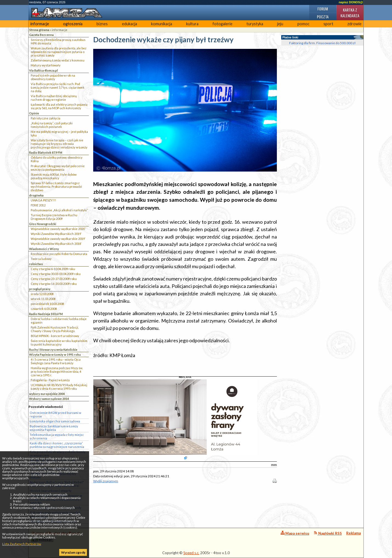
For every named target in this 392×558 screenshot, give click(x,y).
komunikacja (162, 24)
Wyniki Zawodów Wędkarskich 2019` (56, 234)
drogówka (36, 195)
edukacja (130, 24)
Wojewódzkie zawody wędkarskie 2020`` (59, 229)
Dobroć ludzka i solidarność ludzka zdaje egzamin (59, 321)
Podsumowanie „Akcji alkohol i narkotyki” (59, 210)
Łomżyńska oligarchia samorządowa (55, 421)
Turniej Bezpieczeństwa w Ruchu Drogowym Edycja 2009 (54, 217)
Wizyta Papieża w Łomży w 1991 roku (55, 354)
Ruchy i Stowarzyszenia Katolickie (53, 350)
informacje (40, 24)
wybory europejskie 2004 (47, 394)
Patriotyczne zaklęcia (46, 118)
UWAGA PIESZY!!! (43, 200)
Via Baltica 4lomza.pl (43, 70)
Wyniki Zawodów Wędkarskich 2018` (56, 244)
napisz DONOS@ (351, 2)
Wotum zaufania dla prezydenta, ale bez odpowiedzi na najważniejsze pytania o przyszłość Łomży (59, 52)
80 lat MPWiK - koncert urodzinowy (55, 336)
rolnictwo (36, 264)
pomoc (303, 24)
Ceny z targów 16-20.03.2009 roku (54, 284)
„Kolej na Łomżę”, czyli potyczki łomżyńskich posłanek (52, 125)
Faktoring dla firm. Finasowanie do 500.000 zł (322, 43)
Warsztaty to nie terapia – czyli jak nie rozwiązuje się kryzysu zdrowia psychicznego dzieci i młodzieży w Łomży (59, 144)
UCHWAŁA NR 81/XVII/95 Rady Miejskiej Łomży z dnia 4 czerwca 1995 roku (59, 387)
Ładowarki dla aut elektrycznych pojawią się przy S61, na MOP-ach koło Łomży (59, 106)
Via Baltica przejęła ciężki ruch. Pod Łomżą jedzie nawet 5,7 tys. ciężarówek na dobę (58, 87)
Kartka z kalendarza (350, 13)
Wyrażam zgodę (73, 552)
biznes (102, 24)
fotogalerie (222, 24)
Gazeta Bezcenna (41, 35)
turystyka (255, 24)
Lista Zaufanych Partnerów (22, 544)
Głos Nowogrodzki (43, 224)
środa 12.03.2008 (42, 294)
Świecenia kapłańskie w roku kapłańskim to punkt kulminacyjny (59, 343)
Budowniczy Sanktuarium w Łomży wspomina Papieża (54, 428)
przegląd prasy (40, 289)
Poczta (323, 17)
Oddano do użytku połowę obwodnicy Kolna (57, 159)
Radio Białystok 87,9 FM (46, 152)
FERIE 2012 (38, 205)
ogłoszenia (73, 24)
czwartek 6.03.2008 (44, 309)
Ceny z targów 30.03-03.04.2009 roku (56, 274)
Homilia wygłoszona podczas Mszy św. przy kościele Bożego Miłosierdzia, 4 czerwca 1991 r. (57, 371)
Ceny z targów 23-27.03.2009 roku (54, 279)
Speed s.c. (191, 553)
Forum (323, 9)
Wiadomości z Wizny (44, 249)
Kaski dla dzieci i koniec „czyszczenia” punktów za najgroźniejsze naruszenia (57, 445)
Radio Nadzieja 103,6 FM (46, 314)
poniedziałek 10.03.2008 (47, 304)
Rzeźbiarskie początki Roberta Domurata (59, 254)
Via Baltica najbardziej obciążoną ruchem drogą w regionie (54, 98)
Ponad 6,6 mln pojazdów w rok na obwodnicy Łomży (53, 77)
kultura (192, 24)
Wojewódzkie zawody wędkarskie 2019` (58, 239)
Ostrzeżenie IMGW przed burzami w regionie (55, 414)
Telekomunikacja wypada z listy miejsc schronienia (57, 436)
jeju (280, 24)
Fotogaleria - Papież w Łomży (50, 380)
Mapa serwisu (295, 533)
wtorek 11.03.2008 (43, 299)
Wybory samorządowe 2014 (49, 399)
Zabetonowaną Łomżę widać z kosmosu (58, 60)
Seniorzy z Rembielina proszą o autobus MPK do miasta (58, 41)
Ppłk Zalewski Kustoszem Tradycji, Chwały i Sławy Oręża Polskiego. (55, 329)
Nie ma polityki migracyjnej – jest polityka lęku (59, 133)
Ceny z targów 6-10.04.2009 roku (53, 269)
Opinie (34, 113)
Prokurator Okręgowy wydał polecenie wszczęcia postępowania (58, 168)
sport (328, 24)
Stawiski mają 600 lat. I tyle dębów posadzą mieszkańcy (54, 176)
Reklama (353, 533)
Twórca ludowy (41, 259)
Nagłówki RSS (328, 533)
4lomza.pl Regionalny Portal (55, 536)
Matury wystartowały (46, 65)
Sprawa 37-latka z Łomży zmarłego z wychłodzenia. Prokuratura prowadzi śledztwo (56, 187)
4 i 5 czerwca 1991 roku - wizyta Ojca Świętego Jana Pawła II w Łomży (56, 361)
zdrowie (354, 24)
